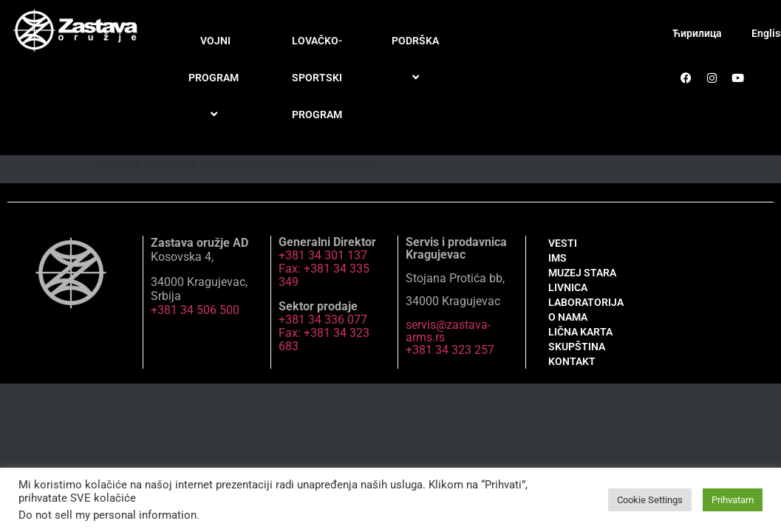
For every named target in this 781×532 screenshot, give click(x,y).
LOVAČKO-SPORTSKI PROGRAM (317, 78)
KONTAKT (572, 361)
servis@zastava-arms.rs (448, 331)
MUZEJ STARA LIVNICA (582, 280)
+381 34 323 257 (450, 350)
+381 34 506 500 (195, 310)
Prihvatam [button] (733, 500)
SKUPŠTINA (577, 347)
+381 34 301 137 (323, 255)
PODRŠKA (417, 59)
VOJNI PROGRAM (216, 78)
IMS (557, 258)
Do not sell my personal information (108, 515)
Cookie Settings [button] (650, 500)
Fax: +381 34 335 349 (324, 275)
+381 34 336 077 (323, 320)
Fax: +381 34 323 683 (324, 340)
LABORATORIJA (586, 302)
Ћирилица (697, 33)
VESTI (563, 243)
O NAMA (568, 317)
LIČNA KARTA (580, 332)
